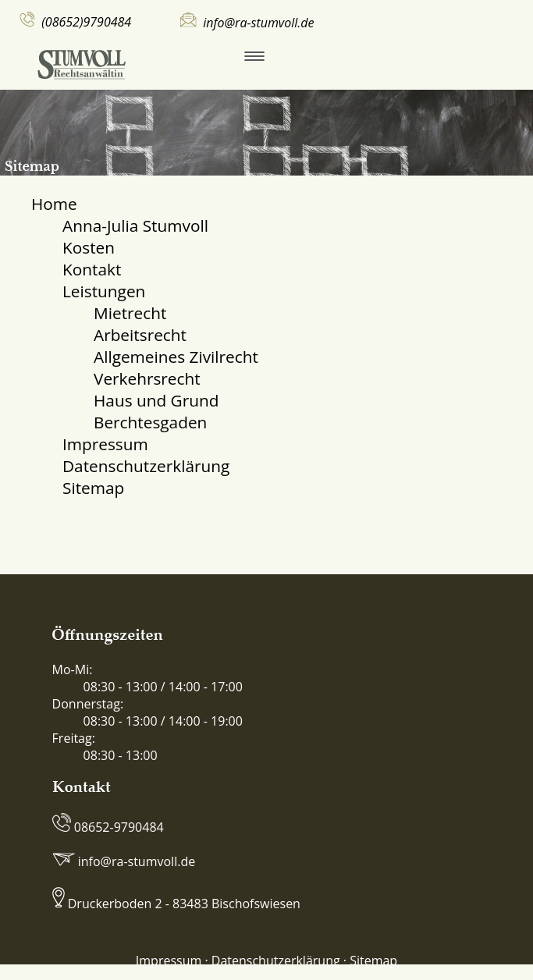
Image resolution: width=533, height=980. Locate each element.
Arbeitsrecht (140, 335)
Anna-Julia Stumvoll (135, 225)
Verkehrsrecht (147, 378)
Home (54, 204)
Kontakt (92, 269)
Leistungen (104, 291)
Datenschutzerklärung (146, 466)
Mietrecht (130, 313)
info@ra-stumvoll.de (258, 23)
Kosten (89, 247)
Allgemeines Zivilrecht (176, 357)
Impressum (105, 444)
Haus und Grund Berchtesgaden (156, 411)
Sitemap (93, 488)
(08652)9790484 (86, 22)
